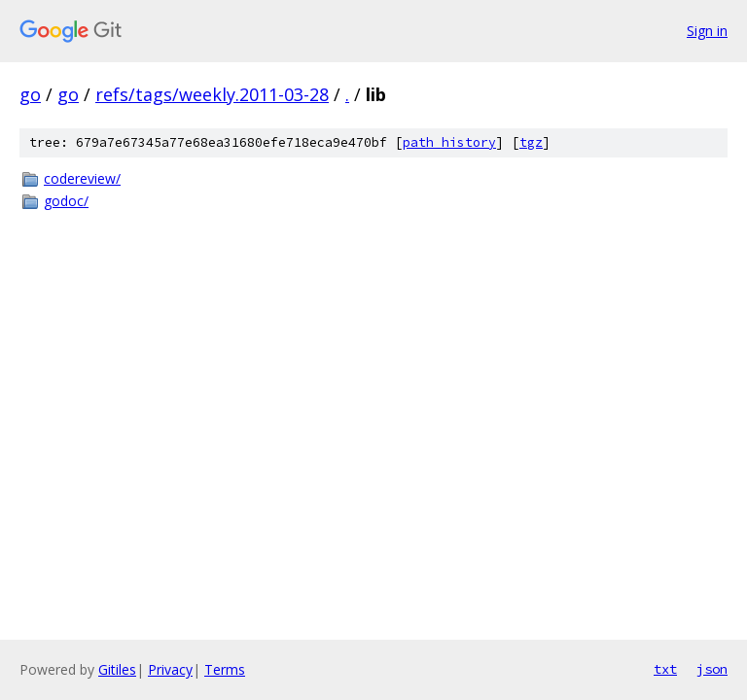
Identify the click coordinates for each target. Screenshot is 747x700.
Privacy (170, 669)
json (712, 669)
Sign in (707, 31)
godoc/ (66, 201)
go (30, 94)
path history (449, 142)
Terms (225, 669)
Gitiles (117, 669)
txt (665, 669)
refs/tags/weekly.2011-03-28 (212, 94)
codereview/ (82, 178)
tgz (531, 142)
